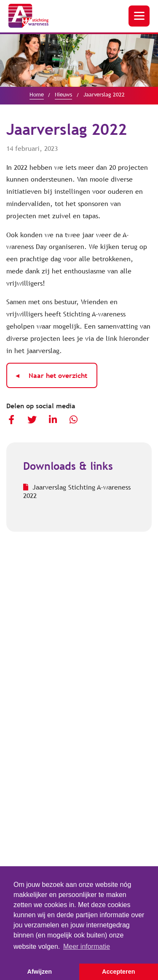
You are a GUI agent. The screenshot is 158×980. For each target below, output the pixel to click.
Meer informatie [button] (87, 947)
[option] (79, 60)
